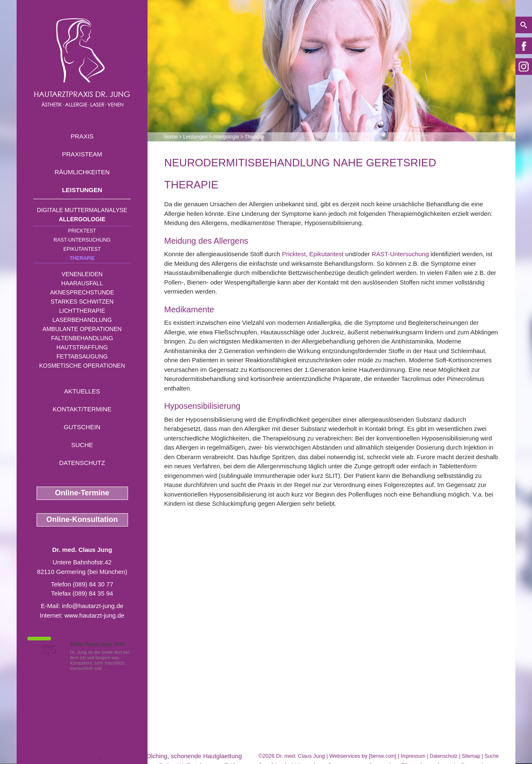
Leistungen (82, 190)
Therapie (82, 258)
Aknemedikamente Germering (58, 756)
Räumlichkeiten (82, 172)
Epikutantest (82, 249)
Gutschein (82, 427)
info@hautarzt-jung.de (93, 606)
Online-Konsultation (82, 519)
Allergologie (82, 219)
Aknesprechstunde (82, 292)
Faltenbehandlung (82, 338)
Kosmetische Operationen (82, 366)
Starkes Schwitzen (82, 302)
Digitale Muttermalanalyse (82, 210)
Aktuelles (82, 391)
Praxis (82, 136)
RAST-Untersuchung (82, 240)
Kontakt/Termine (82, 409)
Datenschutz (82, 463)
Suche (82, 445)
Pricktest (82, 231)
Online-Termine (82, 493)
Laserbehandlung (82, 320)
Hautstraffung (82, 347)
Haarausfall (82, 283)
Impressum (413, 756)
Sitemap (471, 756)
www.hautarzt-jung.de (94, 615)
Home (171, 137)
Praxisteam (82, 154)
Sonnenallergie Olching (135, 756)
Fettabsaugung (82, 356)
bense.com (383, 756)
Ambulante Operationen (82, 329)
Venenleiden (82, 274)
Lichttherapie (82, 311)
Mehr (114, 668)
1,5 (48, 649)
